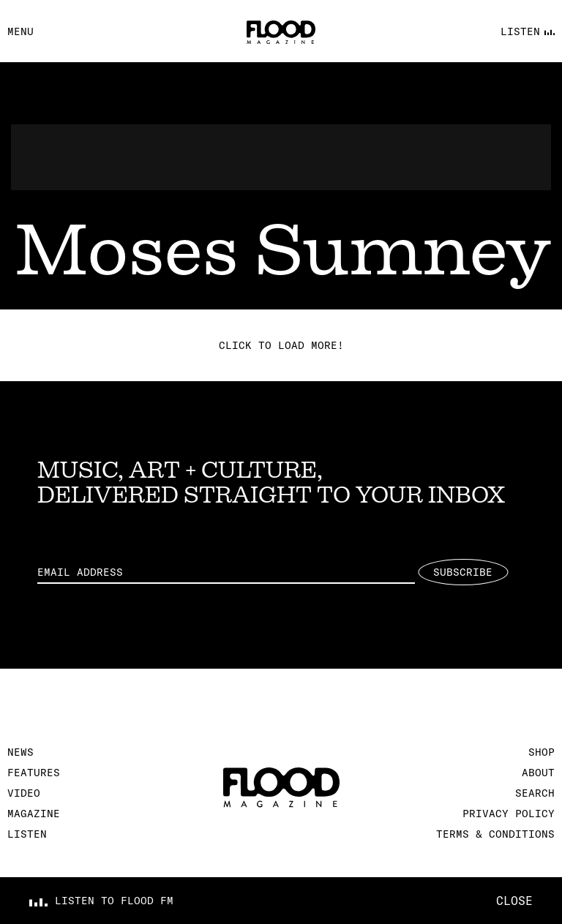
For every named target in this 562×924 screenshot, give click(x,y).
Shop (542, 752)
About (538, 773)
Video (24, 793)
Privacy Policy (509, 814)
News (20, 752)
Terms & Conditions (495, 834)
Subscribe (463, 572)
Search (535, 793)
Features (34, 773)
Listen (27, 834)
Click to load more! (281, 345)
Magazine (34, 814)
